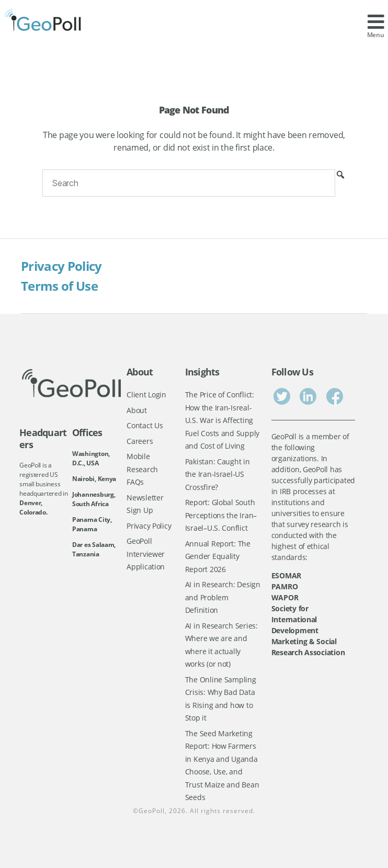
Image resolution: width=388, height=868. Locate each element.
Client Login (146, 395)
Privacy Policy (61, 266)
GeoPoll (152, 811)
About (137, 410)
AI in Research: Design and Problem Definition (223, 597)
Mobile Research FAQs (142, 469)
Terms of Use (59, 286)
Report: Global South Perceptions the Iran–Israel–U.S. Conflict (221, 515)
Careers (140, 441)
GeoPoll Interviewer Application (146, 554)
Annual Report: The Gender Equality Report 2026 (218, 556)
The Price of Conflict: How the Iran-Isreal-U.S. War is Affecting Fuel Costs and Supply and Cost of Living (222, 420)
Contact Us (145, 425)
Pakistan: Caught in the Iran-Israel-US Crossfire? (218, 474)
